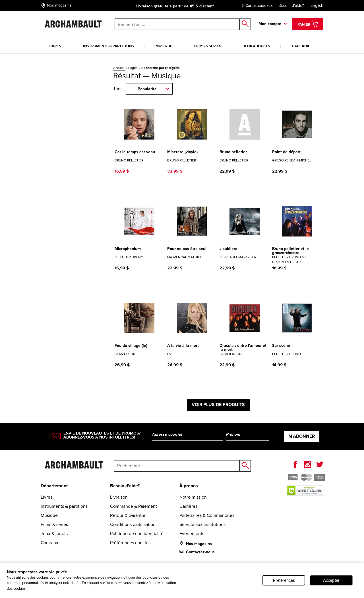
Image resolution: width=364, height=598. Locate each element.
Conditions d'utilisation (133, 524)
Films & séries (208, 46)
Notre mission (193, 497)
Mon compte (270, 24)
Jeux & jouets (257, 46)
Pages (133, 68)
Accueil (119, 68)
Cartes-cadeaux (256, 6)
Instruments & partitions (108, 46)
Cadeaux (301, 46)
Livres (55, 46)
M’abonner (302, 436)
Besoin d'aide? (291, 6)
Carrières (188, 506)
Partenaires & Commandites (207, 515)
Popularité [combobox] (147, 89)
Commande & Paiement (134, 506)
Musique (164, 46)
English (317, 6)
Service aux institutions (202, 524)
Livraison (119, 497)
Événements (192, 534)
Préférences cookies (130, 543)
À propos (189, 486)
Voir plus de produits (218, 405)
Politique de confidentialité (137, 534)
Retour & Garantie (128, 515)
